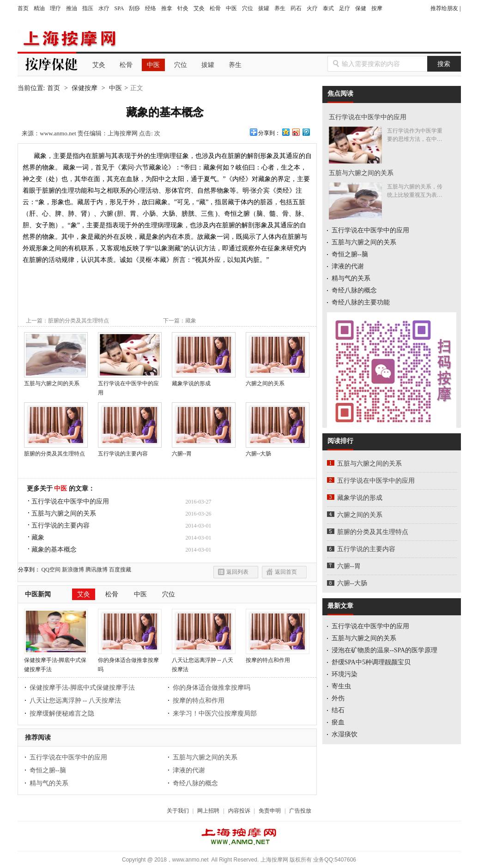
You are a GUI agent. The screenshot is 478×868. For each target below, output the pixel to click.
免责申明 (270, 811)
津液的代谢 (189, 770)
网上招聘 (208, 811)
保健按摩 (85, 88)
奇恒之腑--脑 (48, 770)
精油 (39, 8)
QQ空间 (51, 570)
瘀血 (338, 722)
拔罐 (264, 8)
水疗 (104, 8)
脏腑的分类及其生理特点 (79, 321)
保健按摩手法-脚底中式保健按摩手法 (56, 662)
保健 (361, 8)
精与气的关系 (49, 783)
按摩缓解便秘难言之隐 (62, 713)
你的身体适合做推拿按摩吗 (130, 662)
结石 (338, 710)
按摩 (377, 8)
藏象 (191, 321)
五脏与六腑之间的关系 (56, 380)
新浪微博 (73, 570)
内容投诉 (239, 811)
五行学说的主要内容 (130, 450)
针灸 (183, 8)
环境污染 (345, 674)
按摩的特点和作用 (278, 657)
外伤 (338, 698)
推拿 (167, 8)
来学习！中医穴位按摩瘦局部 (215, 713)
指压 (88, 8)
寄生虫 (341, 686)
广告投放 (300, 811)
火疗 (312, 8)
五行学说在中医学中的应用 (130, 385)
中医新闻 (38, 594)
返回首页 (286, 572)
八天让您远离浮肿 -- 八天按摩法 (204, 662)
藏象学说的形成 (204, 380)
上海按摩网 (68, 39)
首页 (23, 8)
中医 (231, 8)
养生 (280, 8)
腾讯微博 (97, 570)
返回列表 (237, 572)
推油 (72, 8)
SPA (119, 8)
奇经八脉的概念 (195, 783)
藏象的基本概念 (54, 549)
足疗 (345, 8)
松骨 (215, 8)
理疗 (55, 8)
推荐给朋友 (444, 8)
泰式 (328, 8)
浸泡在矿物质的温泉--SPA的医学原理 (385, 650)
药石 (296, 8)
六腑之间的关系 (278, 380)
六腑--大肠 (352, 583)
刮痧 (134, 8)
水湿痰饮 (345, 734)
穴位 (248, 8)
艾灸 (199, 8)
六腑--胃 (349, 566)
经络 (151, 8)
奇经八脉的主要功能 (361, 302)
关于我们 (178, 811)
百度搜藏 (120, 570)
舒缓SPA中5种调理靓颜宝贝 (371, 662)
